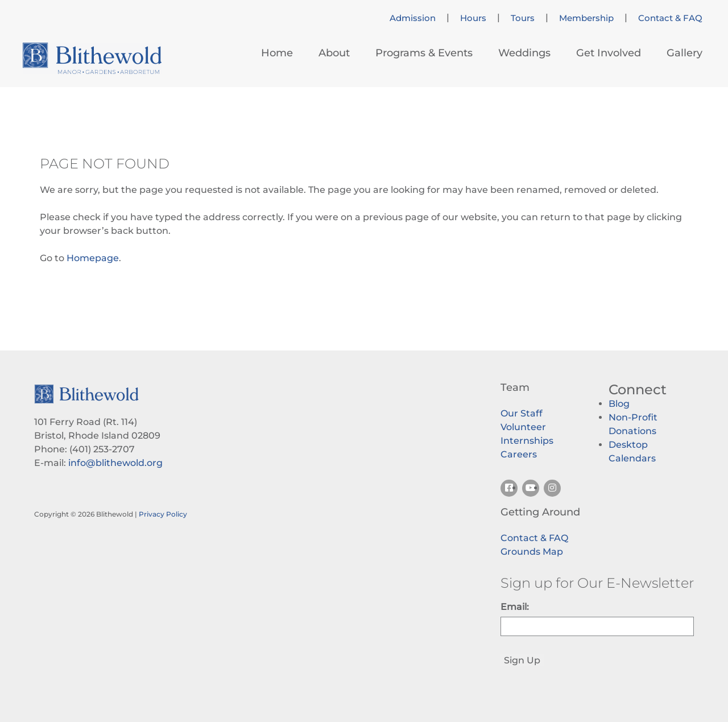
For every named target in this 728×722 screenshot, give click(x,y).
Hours (473, 18)
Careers (519, 454)
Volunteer (523, 427)
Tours (523, 18)
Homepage (93, 258)
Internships (527, 441)
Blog (619, 404)
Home (277, 53)
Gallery (684, 53)
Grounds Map (532, 552)
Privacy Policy (163, 514)
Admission (413, 18)
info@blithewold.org (115, 463)
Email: (515, 607)
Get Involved (609, 53)
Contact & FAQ (670, 18)
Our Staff (522, 413)
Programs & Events (424, 53)
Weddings (524, 53)
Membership (586, 18)
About (334, 53)
